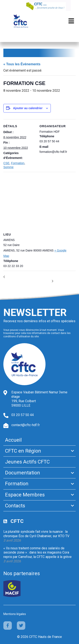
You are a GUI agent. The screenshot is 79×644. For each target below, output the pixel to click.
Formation (18, 163)
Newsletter (35, 312)
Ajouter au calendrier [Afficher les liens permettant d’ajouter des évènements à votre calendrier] (28, 108)
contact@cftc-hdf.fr (26, 425)
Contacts (15, 506)
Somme (8, 167)
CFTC (17, 521)
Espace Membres (25, 495)
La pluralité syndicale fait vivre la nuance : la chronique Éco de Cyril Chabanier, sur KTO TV (36, 534)
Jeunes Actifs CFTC (27, 462)
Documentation (23, 473)
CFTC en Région (23, 451)
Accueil (13, 440)
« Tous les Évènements (22, 64)
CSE (6, 163)
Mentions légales (15, 614)
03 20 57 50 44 (23, 415)
